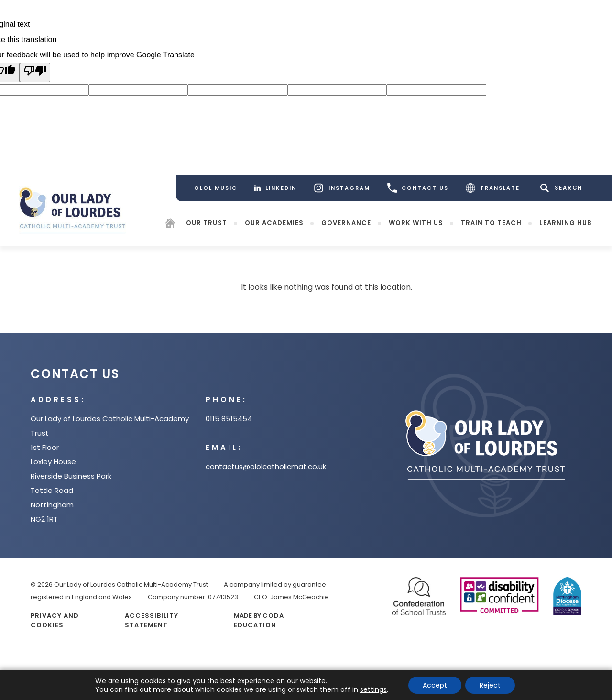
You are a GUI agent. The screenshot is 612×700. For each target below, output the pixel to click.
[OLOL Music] (216, 188)
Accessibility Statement (152, 620)
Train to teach (491, 223)
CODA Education (259, 620)
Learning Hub (565, 223)
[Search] (563, 188)
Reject (490, 685)
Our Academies (274, 223)
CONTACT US (418, 188)
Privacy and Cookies (55, 620)
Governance (346, 223)
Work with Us (416, 223)
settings (373, 689)
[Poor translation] (35, 72)
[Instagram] (342, 188)
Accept (435, 685)
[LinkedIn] (275, 188)
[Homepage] (170, 224)
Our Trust (207, 223)
